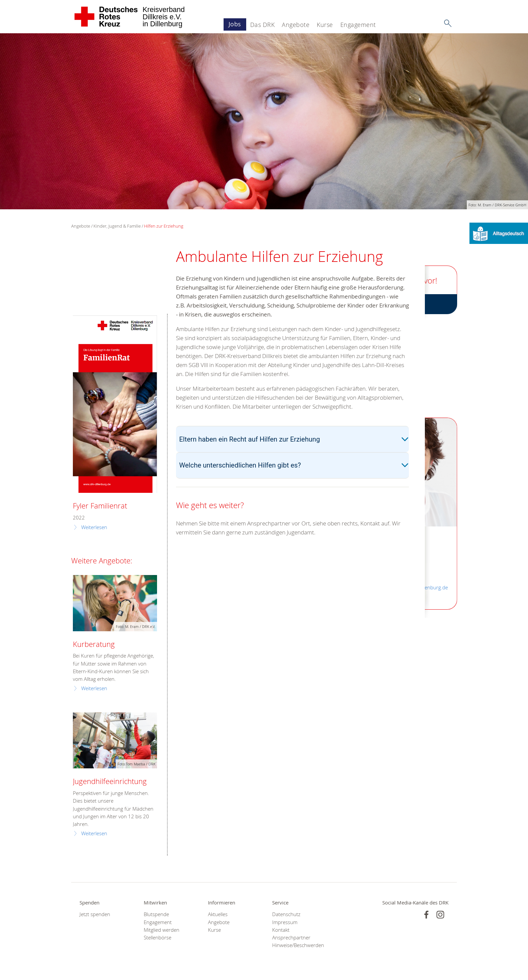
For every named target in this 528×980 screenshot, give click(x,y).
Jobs (235, 24)
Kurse (325, 25)
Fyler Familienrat (100, 506)
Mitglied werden (162, 930)
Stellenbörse (158, 938)
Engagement (358, 25)
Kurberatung (94, 644)
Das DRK (263, 25)
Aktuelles (218, 914)
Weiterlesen (94, 527)
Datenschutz (286, 914)
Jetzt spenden (95, 914)
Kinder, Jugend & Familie (117, 226)
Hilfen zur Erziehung (164, 226)
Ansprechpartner (291, 938)
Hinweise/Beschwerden (296, 945)
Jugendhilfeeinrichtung (110, 781)
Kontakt (281, 930)
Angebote (296, 25)
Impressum (285, 922)
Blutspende (156, 914)
